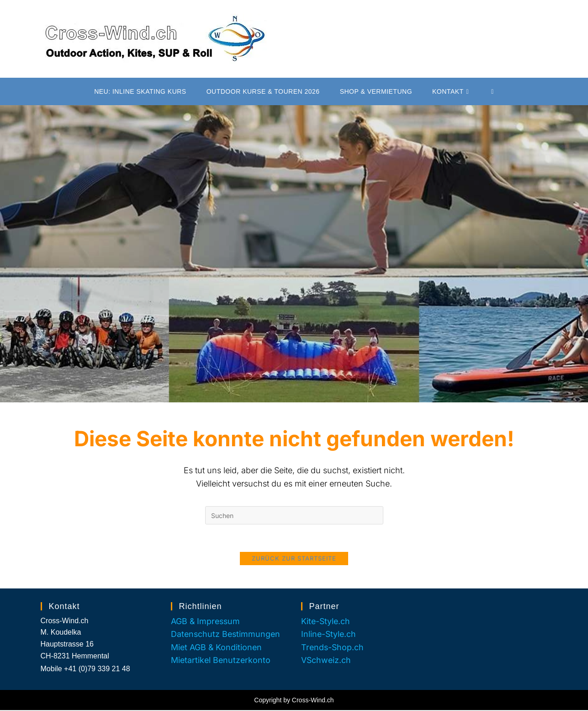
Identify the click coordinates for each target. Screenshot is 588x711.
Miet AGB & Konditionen (217, 648)
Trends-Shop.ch (333, 648)
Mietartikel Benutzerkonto (222, 661)
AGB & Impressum (206, 622)
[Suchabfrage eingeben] (294, 515)
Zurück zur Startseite (294, 559)
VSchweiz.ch (326, 661)
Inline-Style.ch (329, 635)
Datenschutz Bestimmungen (227, 635)
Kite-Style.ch (326, 622)
